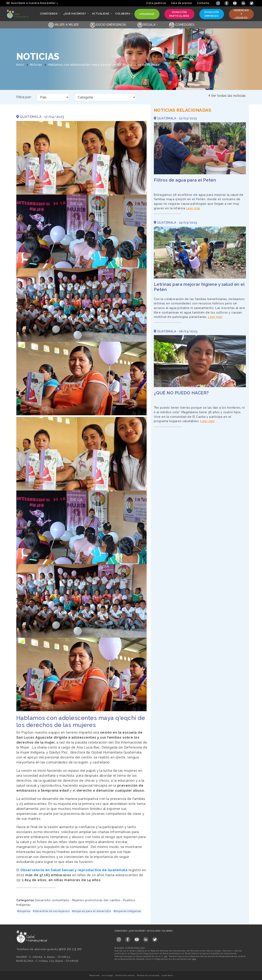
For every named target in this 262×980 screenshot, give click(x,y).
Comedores (182, 25)
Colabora (167, 931)
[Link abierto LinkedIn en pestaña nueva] (244, 3)
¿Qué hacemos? (137, 931)
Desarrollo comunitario (52, 900)
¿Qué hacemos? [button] (75, 15)
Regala (147, 25)
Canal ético (167, 975)
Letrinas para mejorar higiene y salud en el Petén (199, 287)
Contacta (203, 3)
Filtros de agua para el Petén (185, 180)
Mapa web (95, 975)
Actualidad (154, 931)
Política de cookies (125, 975)
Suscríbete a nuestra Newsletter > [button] (32, 3)
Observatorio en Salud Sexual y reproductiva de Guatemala (74, 870)
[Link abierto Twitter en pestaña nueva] (252, 3)
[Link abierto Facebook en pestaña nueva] (227, 3)
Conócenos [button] (49, 15)
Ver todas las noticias (227, 96)
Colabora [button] (123, 15)
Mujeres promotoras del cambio (96, 900)
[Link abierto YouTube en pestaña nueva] (235, 3)
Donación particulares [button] (179, 14)
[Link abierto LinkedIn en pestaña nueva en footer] (146, 938)
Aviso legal (108, 975)
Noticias (36, 65)
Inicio (20, 65)
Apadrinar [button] (147, 15)
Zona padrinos (156, 3)
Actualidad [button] (101, 15)
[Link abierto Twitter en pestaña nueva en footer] (155, 938)
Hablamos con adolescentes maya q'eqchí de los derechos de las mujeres (104, 65)
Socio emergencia (108, 25)
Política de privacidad (148, 975)
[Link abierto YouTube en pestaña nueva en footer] (137, 938)
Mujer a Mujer (63, 25)
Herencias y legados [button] (241, 14)
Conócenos (121, 931)
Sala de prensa (181, 3)
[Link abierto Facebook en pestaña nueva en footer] (128, 938)
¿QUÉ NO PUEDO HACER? (181, 393)
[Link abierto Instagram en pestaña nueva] (218, 3)
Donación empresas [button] (212, 14)
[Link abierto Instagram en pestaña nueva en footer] (119, 938)
